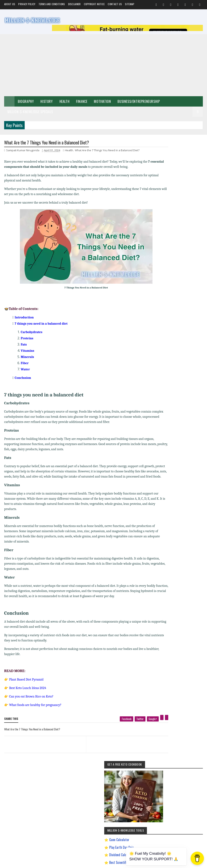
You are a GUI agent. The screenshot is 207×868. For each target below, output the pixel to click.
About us (10, 4)
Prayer (162, 433)
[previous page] (39, 750)
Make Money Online (169, 411)
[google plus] (135, 730)
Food (174, 418)
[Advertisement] (103, 65)
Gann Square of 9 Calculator (180, 264)
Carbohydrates (31, 333)
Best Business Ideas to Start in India (177, 447)
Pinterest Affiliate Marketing (173, 534)
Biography (26, 101)
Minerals (27, 358)
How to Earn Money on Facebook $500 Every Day (178, 499)
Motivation (102, 101)
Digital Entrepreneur (169, 469)
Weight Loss (177, 433)
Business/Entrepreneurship (139, 101)
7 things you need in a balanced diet (41, 324)
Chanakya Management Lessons (175, 455)
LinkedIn (185, 655)
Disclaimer (74, 4)
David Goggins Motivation (172, 462)
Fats (24, 345)
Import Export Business (170, 513)
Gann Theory (166, 484)
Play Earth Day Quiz (174, 227)
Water (25, 370)
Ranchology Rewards (170, 542)
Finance (82, 101)
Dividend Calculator (174, 234)
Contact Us (115, 4)
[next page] (114, 750)
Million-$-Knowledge (33, 863)
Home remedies (189, 418)
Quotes (163, 418)
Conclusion (23, 378)
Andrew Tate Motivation (171, 440)
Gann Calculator (172, 219)
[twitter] (122, 730)
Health (65, 101)
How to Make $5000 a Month (173, 505)
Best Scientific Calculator (178, 242)
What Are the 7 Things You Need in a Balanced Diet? (107, 151)
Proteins (27, 339)
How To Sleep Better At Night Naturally (178, 491)
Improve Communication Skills (174, 520)
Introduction (24, 318)
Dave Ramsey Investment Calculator (176, 282)
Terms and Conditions (52, 4)
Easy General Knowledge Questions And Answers (179, 477)
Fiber (25, 364)
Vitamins (27, 351)
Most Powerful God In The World (175, 527)
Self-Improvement (168, 397)
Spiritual (195, 404)
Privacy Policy (27, 4)
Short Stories (190, 411)
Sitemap (130, 4)
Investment (192, 426)
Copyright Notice (94, 4)
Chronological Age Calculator (180, 272)
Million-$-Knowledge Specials (30, 112)
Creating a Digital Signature (180, 257)
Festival (163, 426)
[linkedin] (149, 728)
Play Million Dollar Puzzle (178, 249)
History (47, 101)
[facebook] (108, 730)
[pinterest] (144, 728)
